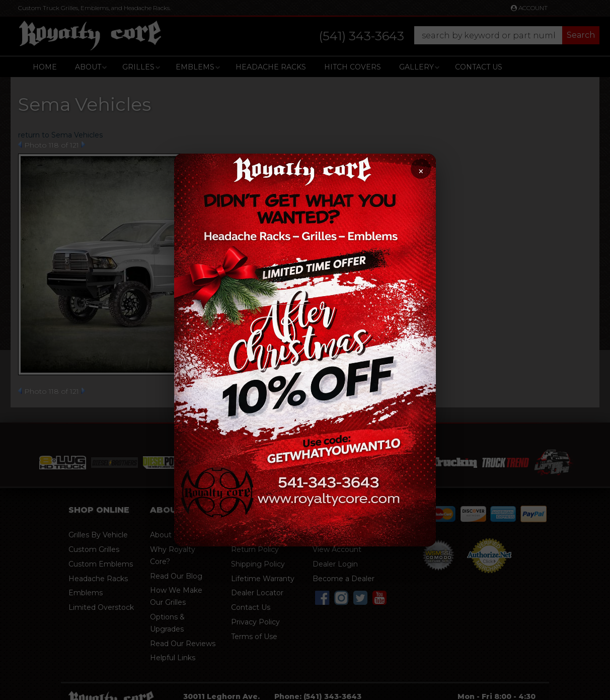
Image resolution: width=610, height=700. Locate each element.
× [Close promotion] (421, 171)
